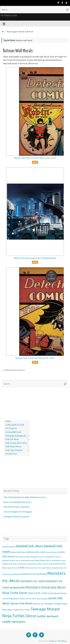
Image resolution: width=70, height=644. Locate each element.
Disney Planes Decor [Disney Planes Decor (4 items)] (42, 560)
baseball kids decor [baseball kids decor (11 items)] (29, 546)
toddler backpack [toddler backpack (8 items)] (48, 616)
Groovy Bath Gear (13, 432)
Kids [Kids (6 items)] (22, 568)
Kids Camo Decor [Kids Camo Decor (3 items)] (31, 568)
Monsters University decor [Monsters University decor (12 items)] (46, 587)
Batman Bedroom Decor (15, 370)
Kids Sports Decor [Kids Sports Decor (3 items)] (57, 568)
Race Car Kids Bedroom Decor (17, 502)
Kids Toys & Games (14, 450)
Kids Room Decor (13, 447)
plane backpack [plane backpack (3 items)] (42, 599)
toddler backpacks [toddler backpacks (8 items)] (14, 622)
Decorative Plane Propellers (17, 507)
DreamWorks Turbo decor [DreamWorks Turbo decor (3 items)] (18, 564)
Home (8, 421)
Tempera (52, 641)
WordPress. (63, 641)
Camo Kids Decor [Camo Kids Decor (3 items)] (52, 552)
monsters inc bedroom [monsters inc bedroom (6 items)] (34, 574)
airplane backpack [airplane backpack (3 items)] (9, 547)
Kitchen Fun (11, 454)
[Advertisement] (15, 403)
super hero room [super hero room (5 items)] (22, 610)
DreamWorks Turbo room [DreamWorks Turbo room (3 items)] (36, 564)
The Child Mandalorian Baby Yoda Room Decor (25, 497)
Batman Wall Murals (18, 51)
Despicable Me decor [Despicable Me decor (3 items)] (37, 557)
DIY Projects (11, 428)
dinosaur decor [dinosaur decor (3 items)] (15, 561)
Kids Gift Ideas (12, 439)
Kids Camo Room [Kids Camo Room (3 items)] (44, 568)
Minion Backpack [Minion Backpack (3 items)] (14, 574)
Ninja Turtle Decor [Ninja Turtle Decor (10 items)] (15, 593)
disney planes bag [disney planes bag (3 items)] (27, 561)
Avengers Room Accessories (17, 517)
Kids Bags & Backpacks (16, 436)
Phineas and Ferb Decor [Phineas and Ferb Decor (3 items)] (28, 599)
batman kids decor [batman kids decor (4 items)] (18, 552)
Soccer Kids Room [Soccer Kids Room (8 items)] (21, 603)
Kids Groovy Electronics (16, 443)
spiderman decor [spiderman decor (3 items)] (39, 604)
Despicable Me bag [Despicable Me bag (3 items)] (22, 557)
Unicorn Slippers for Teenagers (18, 512)
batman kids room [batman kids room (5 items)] (36, 552)
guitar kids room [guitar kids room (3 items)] (14, 568)
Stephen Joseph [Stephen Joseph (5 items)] (53, 604)
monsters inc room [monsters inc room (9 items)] (33, 581)
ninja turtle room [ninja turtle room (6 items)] (38, 593)
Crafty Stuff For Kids (15, 425)
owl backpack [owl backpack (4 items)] (54, 593)
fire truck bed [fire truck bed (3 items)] (50, 564)
